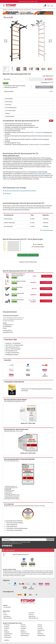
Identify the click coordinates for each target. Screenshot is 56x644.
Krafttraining (11, 10)
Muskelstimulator (41, 636)
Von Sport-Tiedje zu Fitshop (9, 569)
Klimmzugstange (25, 636)
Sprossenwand (27, 10)
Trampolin (40, 627)
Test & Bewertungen (10, 110)
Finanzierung (44, 82)
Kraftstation (23, 627)
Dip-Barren (36, 174)
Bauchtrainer (40, 634)
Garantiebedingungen (11, 108)
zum (7, 607)
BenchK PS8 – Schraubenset (35, 132)
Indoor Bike (40, 628)
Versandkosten (7, 616)
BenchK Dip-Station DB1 (18, 293)
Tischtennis (7, 628)
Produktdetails (9, 99)
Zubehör (8, 113)
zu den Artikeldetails (46, 282)
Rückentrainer (7, 636)
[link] (11, 365)
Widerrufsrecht (32, 616)
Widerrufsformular (8, 618)
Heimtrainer (7, 632)
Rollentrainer (24, 632)
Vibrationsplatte (8, 637)
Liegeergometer (41, 630)
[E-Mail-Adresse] (24, 540)
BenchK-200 (7, 194)
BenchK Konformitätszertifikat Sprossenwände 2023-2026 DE (20, 191)
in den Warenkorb (44, 87)
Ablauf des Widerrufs (33, 618)
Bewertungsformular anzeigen (28, 255)
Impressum (31, 615)
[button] (6, 41)
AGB (5, 613)
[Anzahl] (32, 87)
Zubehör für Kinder (46, 174)
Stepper (39, 632)
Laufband (40, 625)
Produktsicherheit (10, 116)
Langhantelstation (8, 634)
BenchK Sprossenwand (37, 10)
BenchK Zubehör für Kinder (18, 281)
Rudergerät (7, 627)
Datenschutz (31, 613)
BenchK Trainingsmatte (18, 300)
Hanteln (6, 630)
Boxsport (23, 630)
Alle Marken (7, 640)
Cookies (5, 615)
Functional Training (19, 10)
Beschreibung (9, 102)
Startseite (5, 10)
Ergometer (23, 625)
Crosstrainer (7, 625)
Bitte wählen (7, 79)
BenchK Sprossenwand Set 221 (21, 555)
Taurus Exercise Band (17, 287)
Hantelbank (23, 628)
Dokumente (8, 105)
